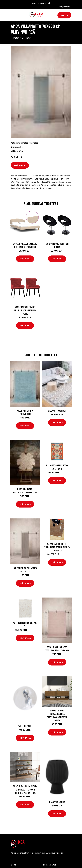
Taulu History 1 (25, 726)
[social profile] (49, 3)
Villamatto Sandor (57, 411)
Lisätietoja (20, 165)
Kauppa (64, 15)
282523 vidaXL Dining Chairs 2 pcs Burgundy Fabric (25, 310)
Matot (16, 38)
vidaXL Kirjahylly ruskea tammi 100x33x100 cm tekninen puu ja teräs (25, 789)
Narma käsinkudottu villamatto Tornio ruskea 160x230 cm (57, 547)
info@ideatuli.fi (65, 7)
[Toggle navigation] (14, 15)
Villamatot (27, 38)
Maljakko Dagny (57, 802)
